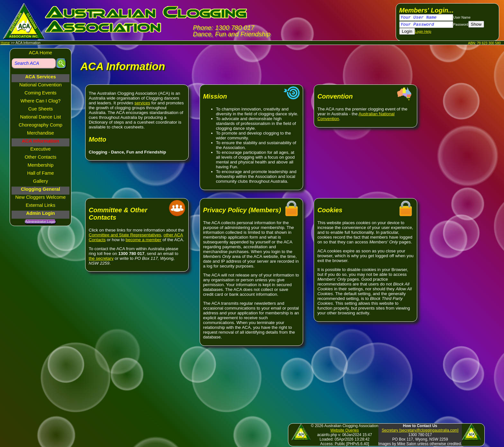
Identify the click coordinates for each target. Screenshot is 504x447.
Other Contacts (41, 157)
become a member (144, 240)
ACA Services (40, 77)
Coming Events (40, 93)
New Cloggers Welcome (41, 197)
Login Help (423, 31)
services (142, 103)
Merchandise (40, 133)
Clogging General (40, 189)
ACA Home (41, 53)
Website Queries (345, 430)
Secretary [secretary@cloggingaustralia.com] (420, 430)
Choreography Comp (40, 125)
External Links (40, 205)
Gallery (40, 181)
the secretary (101, 258)
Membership (41, 165)
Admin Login (40, 213)
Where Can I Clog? (41, 101)
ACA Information (40, 141)
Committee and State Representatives (125, 235)
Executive (40, 149)
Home (5, 43)
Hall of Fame (40, 173)
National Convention (40, 85)
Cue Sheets (41, 109)
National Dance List (40, 117)
